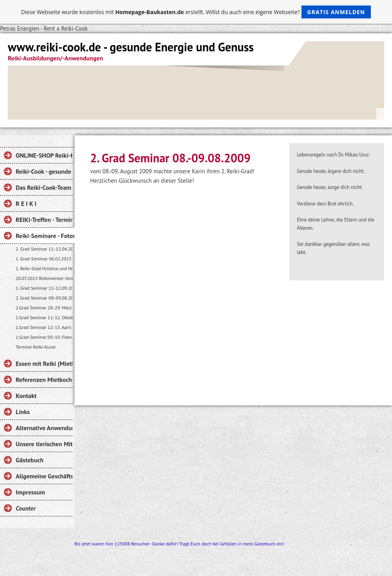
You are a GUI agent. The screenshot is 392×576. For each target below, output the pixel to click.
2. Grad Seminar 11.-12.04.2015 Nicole (44, 249)
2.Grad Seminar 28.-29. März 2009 (44, 308)
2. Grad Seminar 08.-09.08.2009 (44, 298)
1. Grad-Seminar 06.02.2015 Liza (44, 259)
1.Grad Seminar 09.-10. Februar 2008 (44, 337)
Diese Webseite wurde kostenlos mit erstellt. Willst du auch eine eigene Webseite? (196, 12)
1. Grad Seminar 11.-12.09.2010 (44, 288)
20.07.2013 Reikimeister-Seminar (44, 278)
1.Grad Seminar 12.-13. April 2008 (44, 327)
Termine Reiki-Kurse (36, 347)
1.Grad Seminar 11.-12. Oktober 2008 (44, 317)
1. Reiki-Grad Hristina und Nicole (44, 268)
